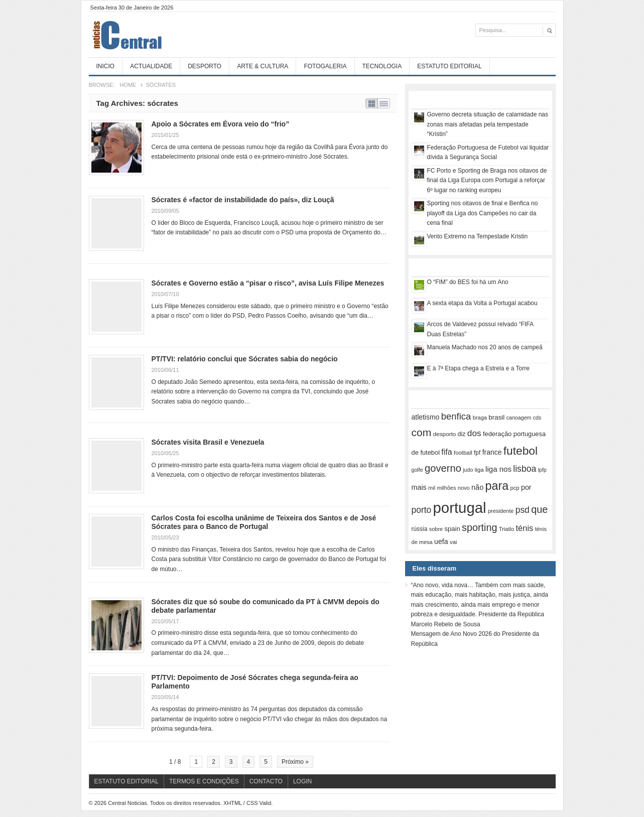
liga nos (498, 469)
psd (523, 510)
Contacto (266, 781)
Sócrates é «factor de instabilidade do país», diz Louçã (243, 200)
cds (537, 418)
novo (464, 488)
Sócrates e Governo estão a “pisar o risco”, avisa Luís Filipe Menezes (268, 283)
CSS (252, 803)
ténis (524, 528)
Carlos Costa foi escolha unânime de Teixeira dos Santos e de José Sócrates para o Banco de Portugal (264, 522)
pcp (515, 488)
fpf (477, 453)
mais (419, 487)
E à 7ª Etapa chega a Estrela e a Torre (478, 368)
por (526, 487)
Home (128, 85)
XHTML (233, 803)
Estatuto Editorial (449, 66)
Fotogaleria (325, 66)
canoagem (519, 418)
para (497, 486)
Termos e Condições (204, 781)
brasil (496, 417)
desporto (445, 434)
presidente (501, 511)
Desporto (205, 66)
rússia (420, 529)
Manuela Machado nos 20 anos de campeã (485, 347)
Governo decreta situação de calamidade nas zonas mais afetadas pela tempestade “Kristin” (488, 124)
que (539, 509)
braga (480, 418)
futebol (521, 451)
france (492, 452)
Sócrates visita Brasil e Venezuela (208, 442)
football (463, 453)
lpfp (542, 470)
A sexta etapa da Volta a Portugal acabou (482, 303)
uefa (441, 541)
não (477, 487)
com (422, 432)
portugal (460, 508)
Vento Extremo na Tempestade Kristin (478, 236)
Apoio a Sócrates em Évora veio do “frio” (221, 124)
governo (443, 468)
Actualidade (151, 66)
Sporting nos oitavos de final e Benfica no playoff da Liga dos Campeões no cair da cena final (483, 213)
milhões (446, 488)
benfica (456, 416)
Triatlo (506, 529)
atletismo (426, 417)
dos (474, 433)
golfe (417, 470)
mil (432, 488)
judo (468, 470)
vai (454, 542)
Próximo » (295, 762)
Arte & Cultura (263, 66)
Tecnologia (382, 66)
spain (453, 529)
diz (462, 434)
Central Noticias (164, 35)
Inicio (106, 66)
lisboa (525, 469)
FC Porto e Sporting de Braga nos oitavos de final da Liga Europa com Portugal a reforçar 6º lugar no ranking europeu (487, 180)
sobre (436, 529)
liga (479, 470)
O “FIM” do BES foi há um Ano (468, 282)
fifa (446, 452)
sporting (479, 527)
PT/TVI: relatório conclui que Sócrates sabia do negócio (245, 359)
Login (302, 781)
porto (422, 510)
